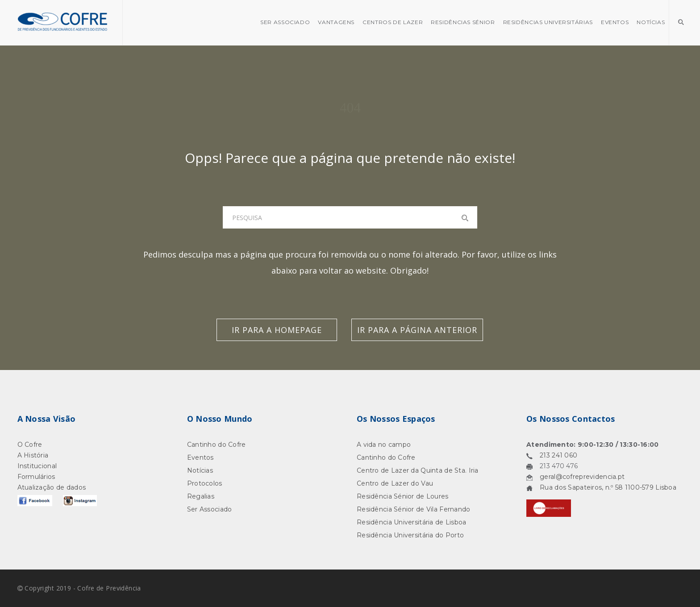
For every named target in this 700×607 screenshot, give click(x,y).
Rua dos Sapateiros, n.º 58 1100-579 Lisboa (608, 487)
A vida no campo (384, 445)
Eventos (615, 22)
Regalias (201, 496)
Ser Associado (210, 509)
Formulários (36, 477)
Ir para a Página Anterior (417, 330)
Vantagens (336, 22)
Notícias (651, 22)
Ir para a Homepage (277, 330)
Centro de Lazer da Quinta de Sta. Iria (418, 470)
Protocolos (205, 483)
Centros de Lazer (393, 22)
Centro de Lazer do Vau (395, 483)
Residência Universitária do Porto (410, 535)
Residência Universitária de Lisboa (412, 522)
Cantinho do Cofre (217, 445)
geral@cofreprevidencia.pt (582, 477)
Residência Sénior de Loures (403, 496)
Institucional (37, 466)
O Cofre (30, 445)
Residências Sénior (463, 22)
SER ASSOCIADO (285, 22)
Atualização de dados (52, 487)
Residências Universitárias (548, 22)
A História (33, 455)
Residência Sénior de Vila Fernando (414, 509)
